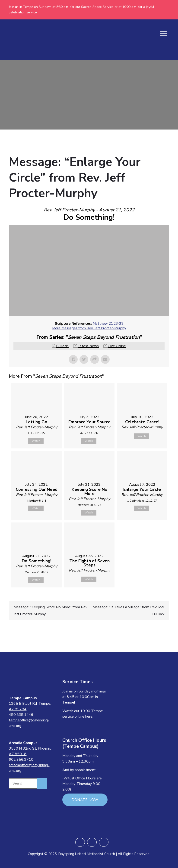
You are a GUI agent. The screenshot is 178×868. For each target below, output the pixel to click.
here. (89, 717)
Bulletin (62, 346)
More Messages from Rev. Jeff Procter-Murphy (89, 328)
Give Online (117, 346)
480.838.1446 (21, 715)
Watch (36, 441)
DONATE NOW (85, 800)
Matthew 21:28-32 (108, 324)
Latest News (88, 346)
